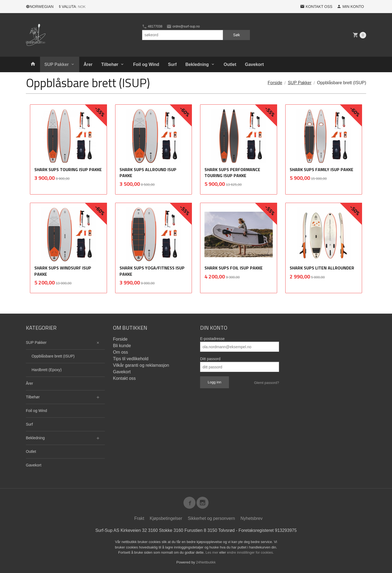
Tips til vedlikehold (131, 359)
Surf (172, 64)
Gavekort (254, 64)
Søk (236, 35)
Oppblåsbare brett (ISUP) (53, 356)
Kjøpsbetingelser (166, 518)
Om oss (120, 352)
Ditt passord (210, 359)
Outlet (230, 64)
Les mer (212, 552)
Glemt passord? (267, 383)
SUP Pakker (57, 64)
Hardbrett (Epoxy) (47, 370)
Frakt (139, 518)
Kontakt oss (124, 378)
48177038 (152, 26)
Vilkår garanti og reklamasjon (141, 365)
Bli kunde (122, 346)
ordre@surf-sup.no (183, 26)
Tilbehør (110, 64)
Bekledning (197, 64)
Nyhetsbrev (252, 518)
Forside (275, 83)
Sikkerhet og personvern (211, 518)
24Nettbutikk (206, 562)
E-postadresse (212, 339)
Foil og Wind (146, 64)
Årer (88, 64)
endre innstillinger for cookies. (250, 552)
